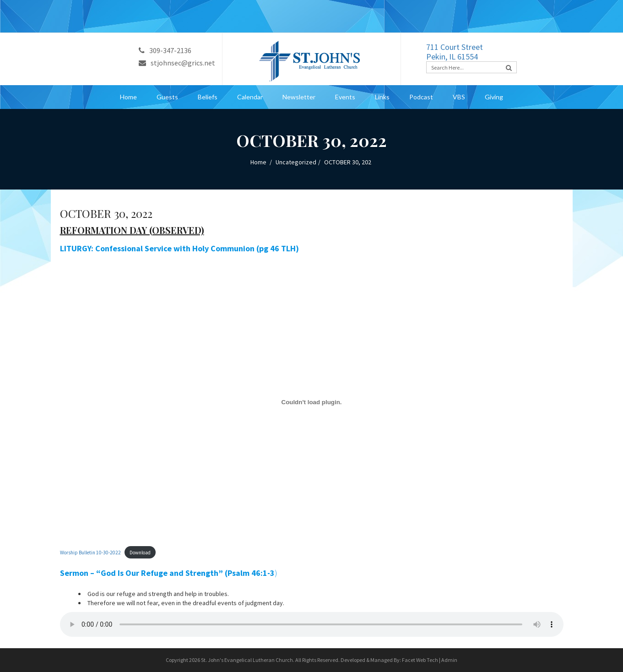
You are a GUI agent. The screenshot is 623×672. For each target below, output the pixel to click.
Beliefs (208, 97)
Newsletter (299, 97)
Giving (494, 97)
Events (345, 97)
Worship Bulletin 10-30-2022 (90, 553)
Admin (449, 660)
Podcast (421, 97)
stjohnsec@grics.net (177, 63)
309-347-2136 (165, 50)
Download (140, 553)
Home (128, 97)
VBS (459, 97)
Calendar (250, 97)
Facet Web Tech (420, 660)
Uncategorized (296, 162)
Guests (167, 97)
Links (382, 97)
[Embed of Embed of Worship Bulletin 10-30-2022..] (312, 402)
